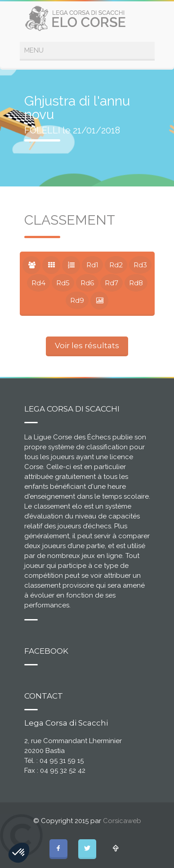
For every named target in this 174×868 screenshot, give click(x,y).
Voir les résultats (87, 345)
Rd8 (136, 283)
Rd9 (77, 300)
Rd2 (116, 265)
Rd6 (87, 283)
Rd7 (112, 283)
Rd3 (140, 265)
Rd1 (92, 265)
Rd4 (38, 283)
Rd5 (63, 283)
